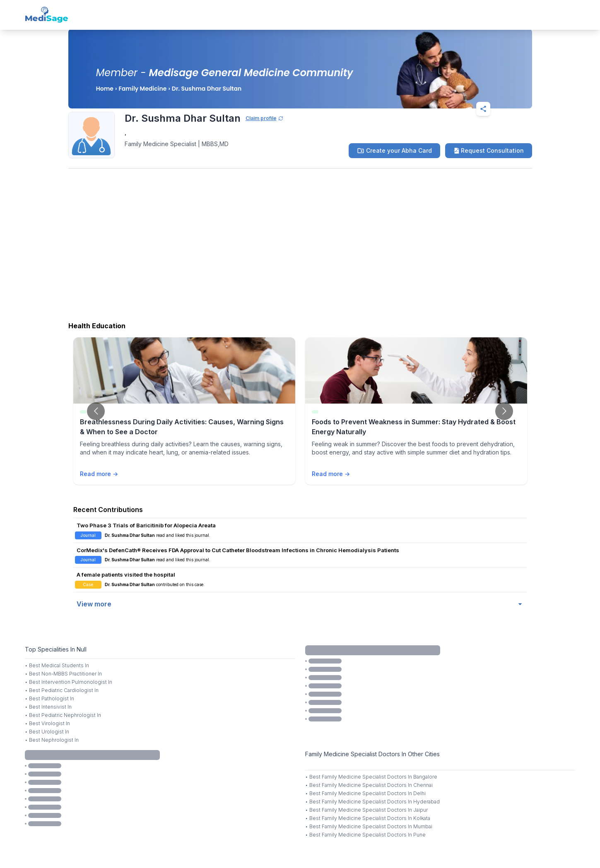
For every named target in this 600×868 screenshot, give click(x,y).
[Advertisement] (300, 251)
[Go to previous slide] (96, 411)
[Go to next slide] (504, 411)
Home (105, 89)
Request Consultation (489, 150)
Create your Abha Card (394, 151)
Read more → (99, 474)
